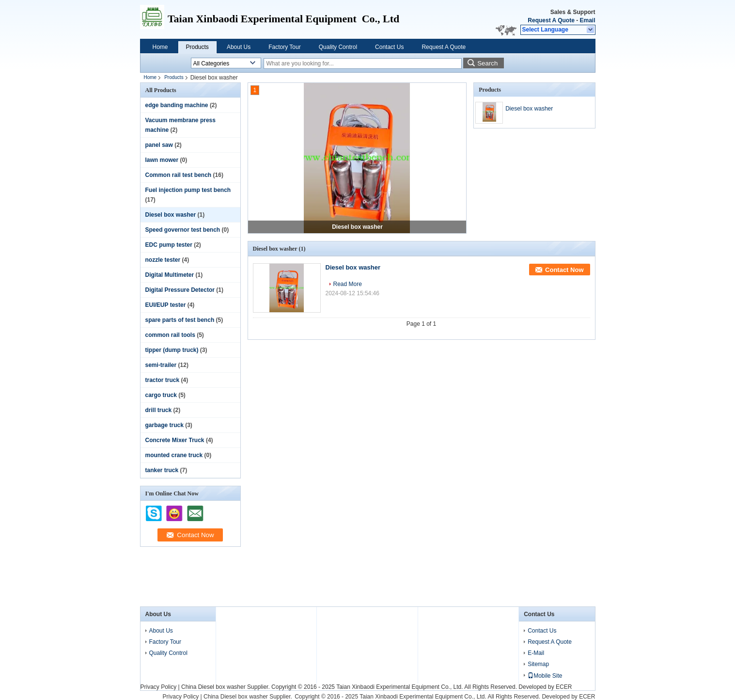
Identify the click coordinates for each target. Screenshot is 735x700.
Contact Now (564, 270)
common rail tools (170, 335)
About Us (239, 47)
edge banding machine (177, 105)
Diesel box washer (171, 215)
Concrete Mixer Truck (175, 440)
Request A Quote (551, 20)
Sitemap (538, 664)
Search (487, 63)
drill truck (159, 410)
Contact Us (389, 47)
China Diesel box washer (213, 687)
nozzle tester (163, 260)
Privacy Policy (159, 687)
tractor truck (163, 380)
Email (587, 20)
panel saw (159, 145)
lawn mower (162, 160)
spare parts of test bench (180, 320)
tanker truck (162, 470)
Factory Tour (284, 47)
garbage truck (164, 425)
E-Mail (536, 653)
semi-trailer (161, 365)
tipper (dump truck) (172, 350)
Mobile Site (545, 676)
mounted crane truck (174, 455)
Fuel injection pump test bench (188, 190)
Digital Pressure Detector (180, 290)
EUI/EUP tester (166, 305)
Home (160, 47)
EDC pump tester (169, 245)
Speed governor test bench (183, 230)
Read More (348, 284)
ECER (564, 687)
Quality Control (338, 47)
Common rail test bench (179, 175)
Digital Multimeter (170, 275)
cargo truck (161, 395)
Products (197, 47)
